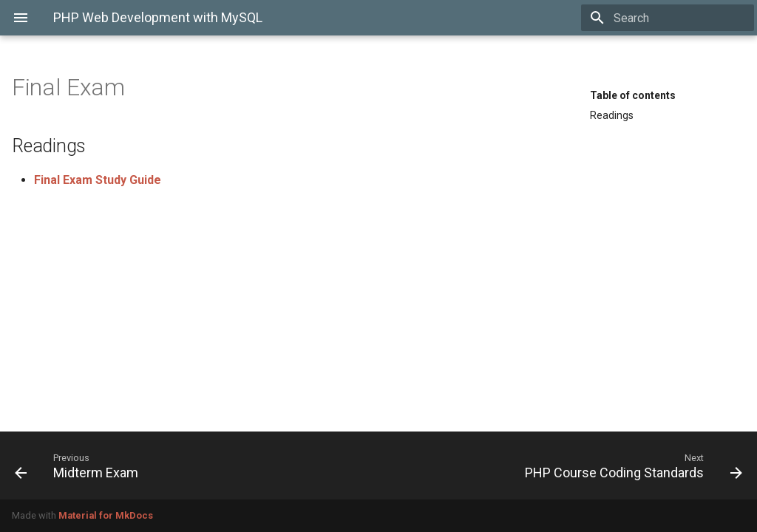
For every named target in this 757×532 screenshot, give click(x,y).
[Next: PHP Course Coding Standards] (566, 465)
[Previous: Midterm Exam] (191, 465)
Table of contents (633, 95)
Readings (612, 115)
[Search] (668, 18)
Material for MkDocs (106, 515)
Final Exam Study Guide (98, 180)
